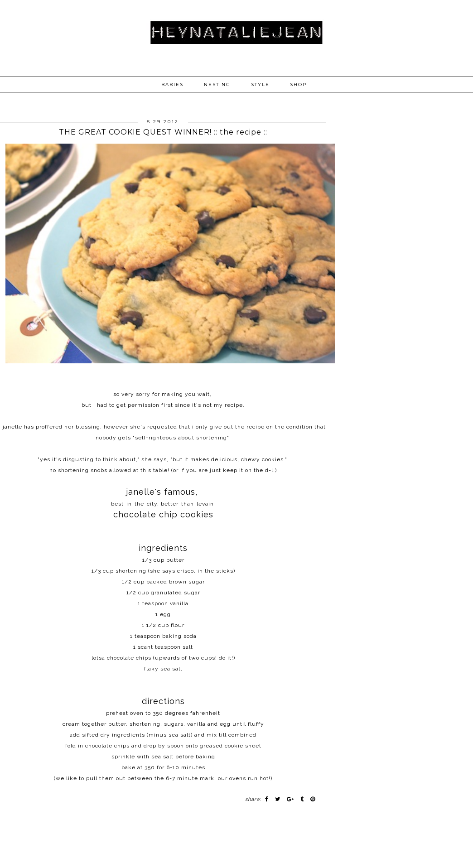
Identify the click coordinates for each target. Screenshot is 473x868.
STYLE (260, 84)
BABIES (172, 84)
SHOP (298, 84)
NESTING (217, 84)
